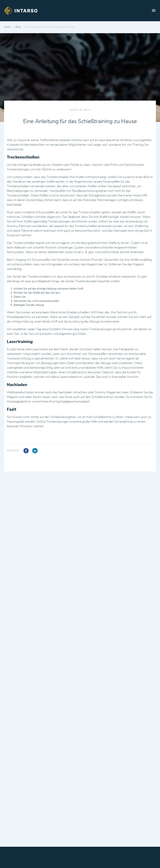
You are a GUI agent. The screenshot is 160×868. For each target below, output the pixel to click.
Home (7, 27)
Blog (18, 27)
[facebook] (26, 451)
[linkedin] (35, 451)
